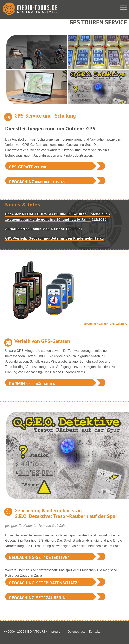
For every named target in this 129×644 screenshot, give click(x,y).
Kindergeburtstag (37, 182)
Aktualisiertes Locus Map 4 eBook (35, 229)
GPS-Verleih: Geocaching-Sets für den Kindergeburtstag (55, 238)
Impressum (55, 631)
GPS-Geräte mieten (32, 384)
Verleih (27, 167)
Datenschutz (76, 631)
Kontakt (94, 631)
